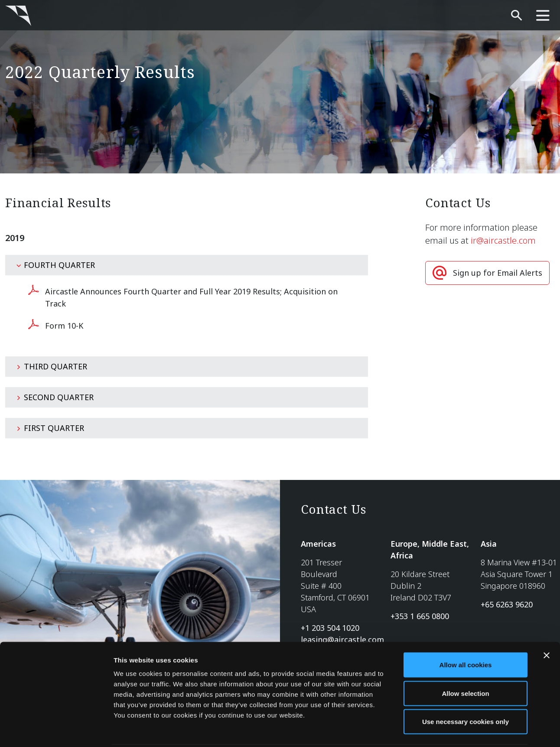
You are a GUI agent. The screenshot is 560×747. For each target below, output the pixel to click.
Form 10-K (64, 326)
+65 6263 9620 (507, 604)
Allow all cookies (466, 633)
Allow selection (465, 662)
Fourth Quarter (55, 265)
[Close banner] (547, 624)
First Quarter (50, 428)
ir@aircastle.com (503, 240)
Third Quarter (52, 366)
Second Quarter (55, 397)
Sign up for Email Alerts (498, 273)
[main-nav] (543, 16)
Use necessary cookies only (466, 690)
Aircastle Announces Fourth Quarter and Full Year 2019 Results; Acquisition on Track (191, 297)
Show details (455, 730)
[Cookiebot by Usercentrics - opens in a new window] (56, 730)
